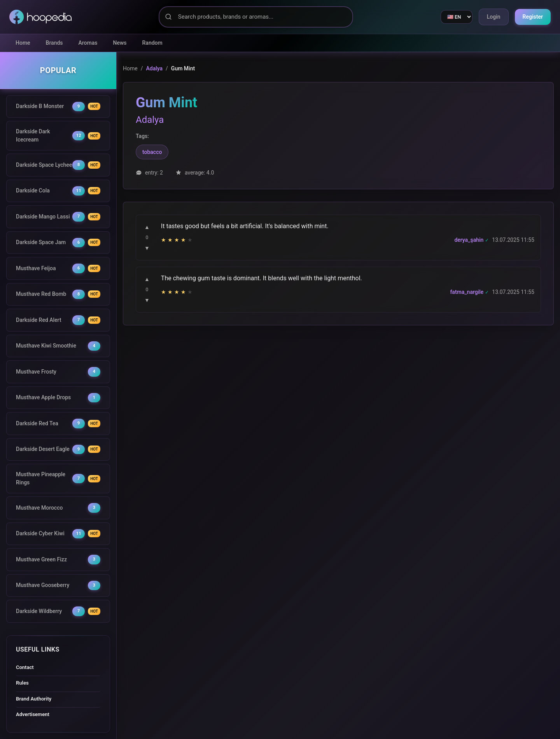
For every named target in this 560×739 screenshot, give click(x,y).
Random (152, 43)
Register (533, 17)
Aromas (88, 43)
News (120, 43)
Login (494, 17)
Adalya (154, 68)
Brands (54, 43)
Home (23, 43)
